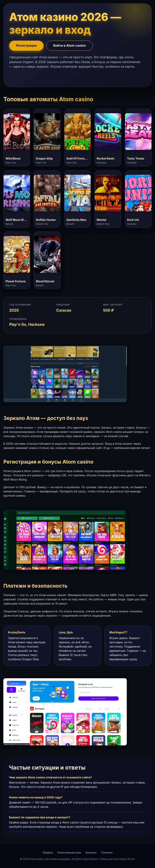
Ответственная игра (69, 853)
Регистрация (26, 45)
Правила (48, 853)
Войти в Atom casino (70, 45)
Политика (107, 853)
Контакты (91, 853)
